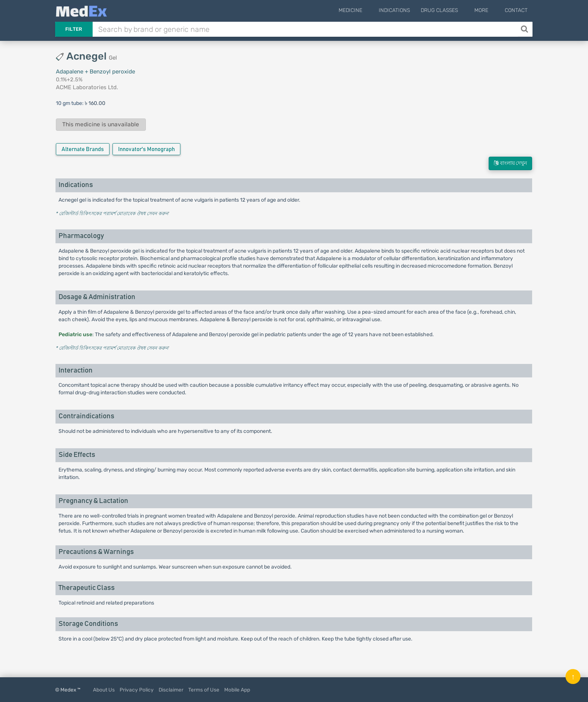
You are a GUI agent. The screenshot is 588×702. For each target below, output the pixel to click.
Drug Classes (451, 10)
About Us (104, 690)
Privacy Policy (137, 690)
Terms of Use (204, 690)
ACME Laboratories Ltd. (87, 87)
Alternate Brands (83, 149)
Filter (74, 29)
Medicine (367, 10)
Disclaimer (171, 690)
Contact (516, 10)
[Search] (525, 29)
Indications (406, 10)
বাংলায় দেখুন (510, 163)
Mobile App (237, 690)
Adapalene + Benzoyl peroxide (95, 72)
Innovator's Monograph (146, 149)
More (487, 10)
